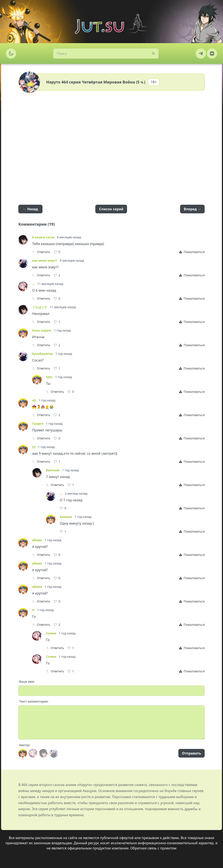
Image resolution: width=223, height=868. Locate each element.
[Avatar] (23, 753)
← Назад (30, 209)
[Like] (57, 252)
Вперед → (192, 209)
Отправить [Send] (192, 753)
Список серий (111, 209)
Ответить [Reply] (41, 252)
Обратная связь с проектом (153, 848)
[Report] (192, 252)
